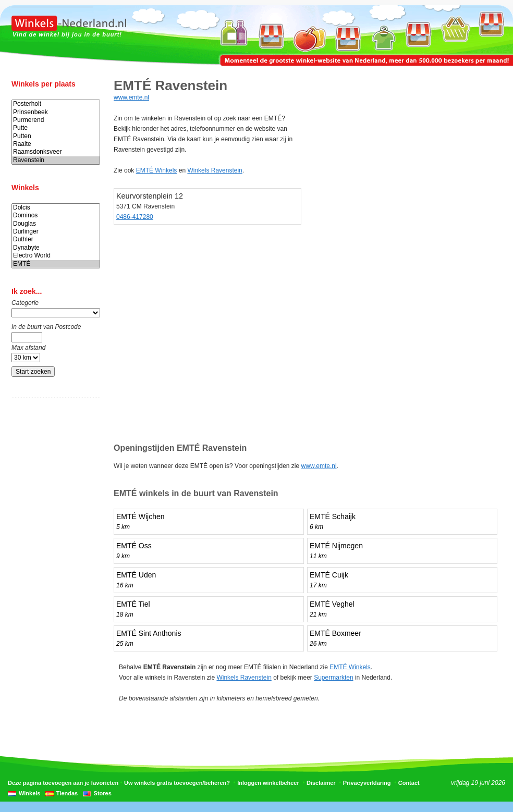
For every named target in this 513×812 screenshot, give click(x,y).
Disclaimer (321, 783)
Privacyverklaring (367, 783)
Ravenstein (56, 160)
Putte (56, 128)
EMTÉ (56, 264)
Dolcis (56, 208)
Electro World (56, 256)
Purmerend (56, 120)
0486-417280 (135, 217)
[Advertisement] (53, 570)
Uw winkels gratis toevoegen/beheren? (177, 783)
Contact (409, 783)
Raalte (56, 144)
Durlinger (56, 232)
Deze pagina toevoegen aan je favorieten (63, 783)
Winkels (29, 793)
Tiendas (67, 793)
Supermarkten (333, 678)
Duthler (56, 239)
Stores (103, 793)
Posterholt (56, 104)
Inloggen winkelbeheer (268, 783)
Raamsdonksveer (56, 152)
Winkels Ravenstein (215, 170)
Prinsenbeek (56, 112)
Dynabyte (56, 248)
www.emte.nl (131, 97)
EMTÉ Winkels (157, 170)
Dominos (56, 216)
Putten (56, 136)
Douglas (56, 224)
